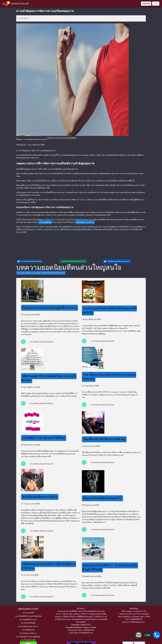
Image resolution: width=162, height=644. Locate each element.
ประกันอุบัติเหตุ (45, 222)
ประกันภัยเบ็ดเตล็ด (28, 640)
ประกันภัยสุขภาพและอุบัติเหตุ (28, 637)
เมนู (156, 4)
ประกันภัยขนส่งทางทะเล (28, 626)
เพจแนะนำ (141, 622)
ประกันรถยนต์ (28, 613)
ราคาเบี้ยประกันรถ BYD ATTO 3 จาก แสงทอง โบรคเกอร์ (109, 377)
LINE (148, 635)
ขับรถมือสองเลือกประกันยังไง (40, 497)
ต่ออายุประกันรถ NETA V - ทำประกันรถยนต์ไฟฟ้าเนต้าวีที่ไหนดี (110, 567)
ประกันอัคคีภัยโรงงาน (28, 620)
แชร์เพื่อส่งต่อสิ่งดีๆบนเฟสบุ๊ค (29, 261)
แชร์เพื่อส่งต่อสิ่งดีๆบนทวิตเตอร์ (117, 261)
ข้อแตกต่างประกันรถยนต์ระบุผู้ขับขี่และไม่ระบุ (49, 308)
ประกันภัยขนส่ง (28, 630)
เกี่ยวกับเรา (81, 609)
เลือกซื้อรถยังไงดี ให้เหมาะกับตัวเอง (104, 439)
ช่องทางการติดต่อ (130, 622)
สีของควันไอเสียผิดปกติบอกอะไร (102, 498)
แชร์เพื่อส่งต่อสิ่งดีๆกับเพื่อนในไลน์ (73, 261)
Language (146, 4)
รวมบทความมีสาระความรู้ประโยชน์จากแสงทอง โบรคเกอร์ (41, 273)
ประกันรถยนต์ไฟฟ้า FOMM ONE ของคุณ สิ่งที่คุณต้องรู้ (109, 310)
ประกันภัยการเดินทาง (28, 633)
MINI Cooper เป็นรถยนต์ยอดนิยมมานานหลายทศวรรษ (49, 378)
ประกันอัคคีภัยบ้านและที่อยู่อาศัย (28, 616)
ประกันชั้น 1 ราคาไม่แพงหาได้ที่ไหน (44, 438)
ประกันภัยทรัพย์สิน (28, 623)
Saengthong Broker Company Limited (81, 627)
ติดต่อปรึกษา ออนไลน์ (85, 222)
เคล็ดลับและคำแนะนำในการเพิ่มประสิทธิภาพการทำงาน (48, 566)
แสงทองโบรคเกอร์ (20, 4)
